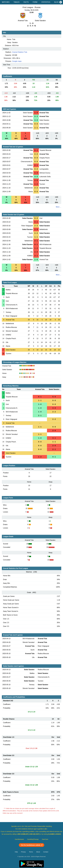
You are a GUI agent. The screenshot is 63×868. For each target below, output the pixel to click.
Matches (6, 2)
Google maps (17, 61)
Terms (31, 852)
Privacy (23, 852)
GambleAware (19, 839)
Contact (46, 852)
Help (16, 852)
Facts (26, 2)
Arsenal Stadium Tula (20, 52)
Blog (56, 2)
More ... (59, 207)
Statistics (46, 2)
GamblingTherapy (33, 839)
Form (35, 2)
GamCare (45, 839)
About (38, 852)
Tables (17, 2)
